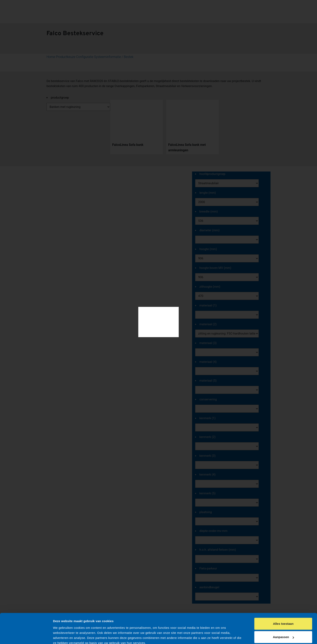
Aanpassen (283, 619)
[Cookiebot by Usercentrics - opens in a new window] (26, 636)
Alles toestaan (283, 606)
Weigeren (283, 633)
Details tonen (63, 636)
